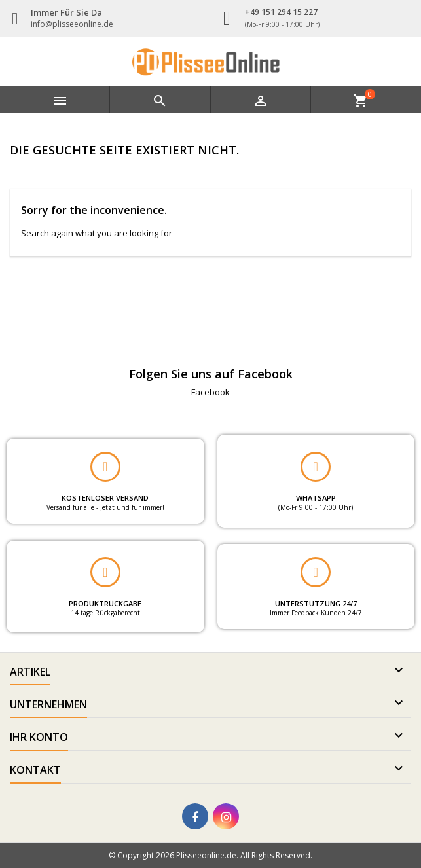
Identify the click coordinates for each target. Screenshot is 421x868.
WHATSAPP (316, 498)
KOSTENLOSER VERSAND (105, 498)
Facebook (210, 392)
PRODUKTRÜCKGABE (105, 603)
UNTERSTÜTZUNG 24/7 (316, 603)
